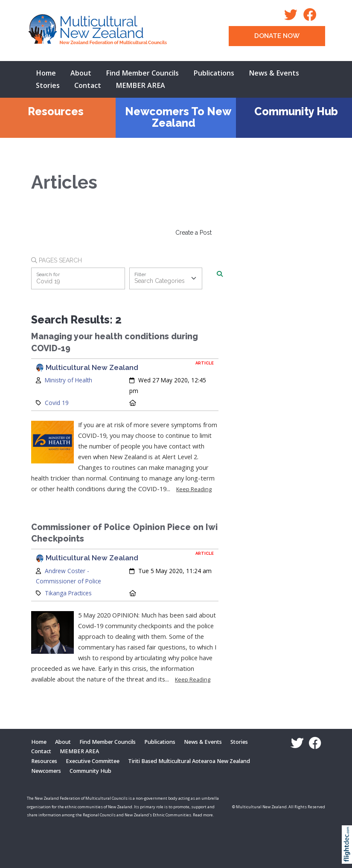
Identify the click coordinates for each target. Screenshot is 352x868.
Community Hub (296, 111)
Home (46, 73)
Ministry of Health (68, 380)
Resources (56, 111)
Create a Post (193, 233)
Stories (48, 85)
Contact (88, 85)
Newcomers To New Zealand (178, 117)
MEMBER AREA (140, 85)
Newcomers (46, 771)
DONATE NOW (277, 36)
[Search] (220, 274)
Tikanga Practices (68, 593)
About (81, 73)
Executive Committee (93, 761)
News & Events (274, 73)
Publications (214, 73)
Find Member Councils (142, 73)
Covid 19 (57, 403)
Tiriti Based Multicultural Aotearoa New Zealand (189, 761)
